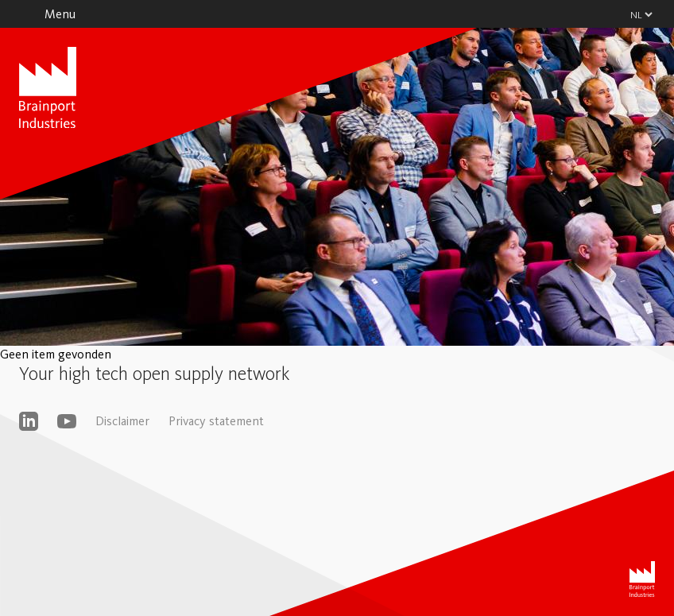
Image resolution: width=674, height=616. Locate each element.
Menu (60, 14)
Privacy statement (216, 421)
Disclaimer (122, 421)
